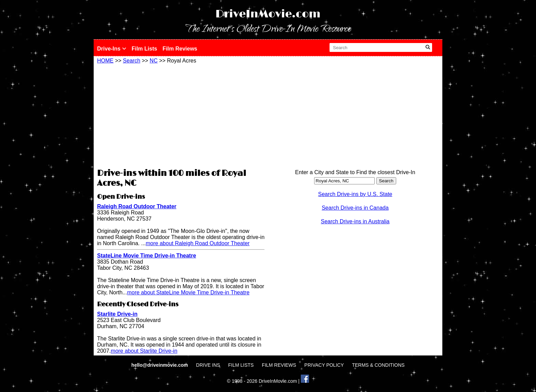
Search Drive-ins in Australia (355, 221)
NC (154, 61)
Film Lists (144, 49)
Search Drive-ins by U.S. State (355, 194)
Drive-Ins (112, 49)
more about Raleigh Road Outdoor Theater (198, 243)
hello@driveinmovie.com (160, 365)
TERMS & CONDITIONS (378, 365)
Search (132, 61)
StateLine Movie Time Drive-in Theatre (147, 256)
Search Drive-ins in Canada (355, 208)
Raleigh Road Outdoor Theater (137, 206)
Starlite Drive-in (117, 314)
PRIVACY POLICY (324, 365)
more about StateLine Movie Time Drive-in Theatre (188, 292)
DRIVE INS (208, 365)
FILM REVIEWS (279, 365)
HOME (105, 61)
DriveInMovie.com (268, 14)
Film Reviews (180, 49)
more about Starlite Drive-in (144, 351)
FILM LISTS (241, 365)
